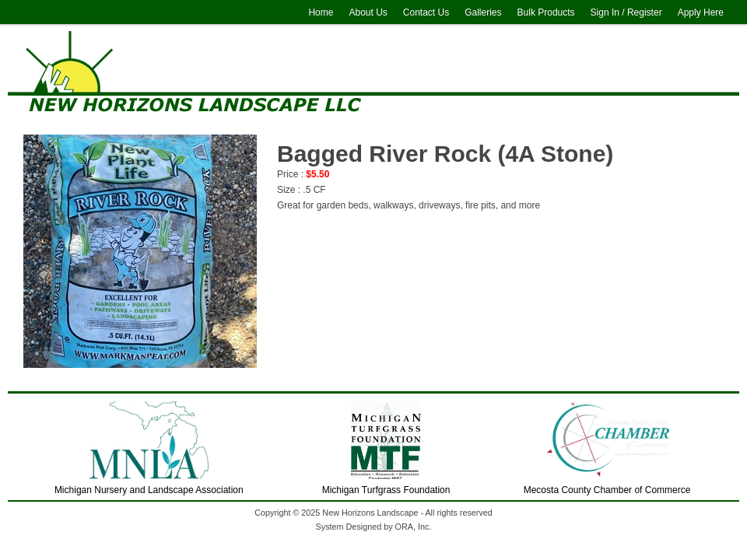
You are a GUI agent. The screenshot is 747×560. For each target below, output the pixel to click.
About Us (368, 12)
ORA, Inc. (414, 527)
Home (321, 12)
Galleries (483, 12)
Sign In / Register (626, 12)
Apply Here (701, 12)
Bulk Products (546, 12)
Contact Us (426, 12)
